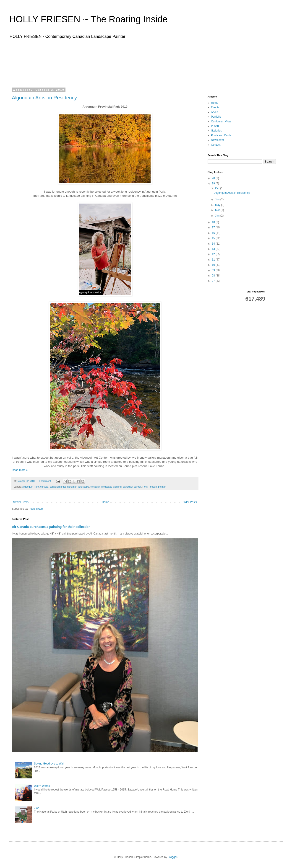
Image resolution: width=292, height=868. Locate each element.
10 (214, 265)
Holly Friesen (150, 487)
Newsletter (218, 140)
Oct (218, 188)
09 (214, 270)
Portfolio (216, 117)
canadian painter (132, 487)
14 (214, 244)
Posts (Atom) (36, 509)
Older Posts (190, 502)
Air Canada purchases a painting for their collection (51, 527)
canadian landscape (78, 487)
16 (214, 233)
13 (214, 249)
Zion (37, 808)
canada (44, 487)
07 (214, 281)
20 (214, 178)
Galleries (216, 131)
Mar (218, 210)
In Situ (215, 126)
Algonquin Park (30, 487)
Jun (218, 199)
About (215, 112)
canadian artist (58, 487)
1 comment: (45, 481)
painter (162, 487)
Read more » (20, 470)
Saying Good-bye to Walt (49, 764)
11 (214, 260)
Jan (218, 216)
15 (214, 238)
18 (214, 222)
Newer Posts (21, 502)
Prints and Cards (221, 135)
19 (214, 183)
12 (214, 254)
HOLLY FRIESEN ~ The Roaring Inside (88, 19)
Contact (216, 145)
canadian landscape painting (106, 487)
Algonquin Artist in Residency (44, 98)
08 (214, 276)
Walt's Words (42, 786)
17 (214, 227)
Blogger (173, 857)
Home (106, 502)
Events (215, 107)
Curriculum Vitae (221, 121)
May (218, 205)
